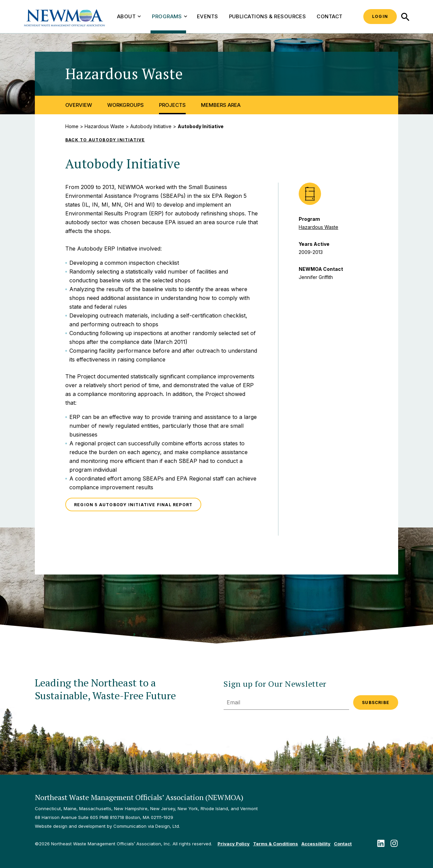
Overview (79, 105)
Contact (329, 16)
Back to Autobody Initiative (105, 140)
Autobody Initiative (151, 126)
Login (380, 16)
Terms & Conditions (276, 844)
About (129, 16)
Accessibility (316, 844)
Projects (172, 105)
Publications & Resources (268, 16)
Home (72, 126)
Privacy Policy (234, 844)
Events (208, 16)
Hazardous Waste (104, 126)
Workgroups (126, 105)
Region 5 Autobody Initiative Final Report (133, 505)
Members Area (221, 105)
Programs (169, 16)
